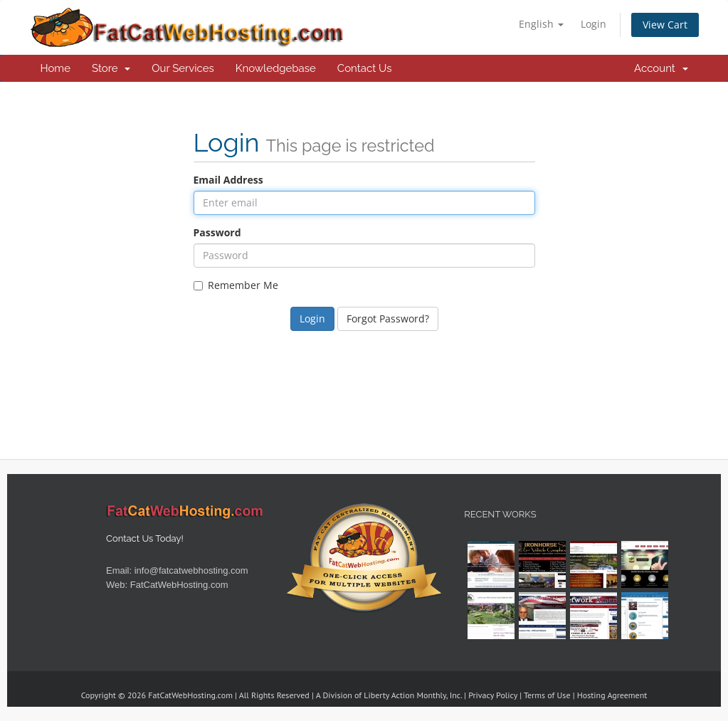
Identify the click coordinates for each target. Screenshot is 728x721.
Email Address (228, 180)
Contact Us (365, 68)
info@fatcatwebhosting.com (191, 570)
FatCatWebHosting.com (179, 585)
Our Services (183, 68)
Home (56, 68)
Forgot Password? (388, 319)
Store (111, 68)
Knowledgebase (276, 68)
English (541, 24)
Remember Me (236, 285)
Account (661, 68)
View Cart (665, 25)
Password (217, 232)
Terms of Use (547, 695)
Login (594, 24)
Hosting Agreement (612, 695)
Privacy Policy (493, 695)
